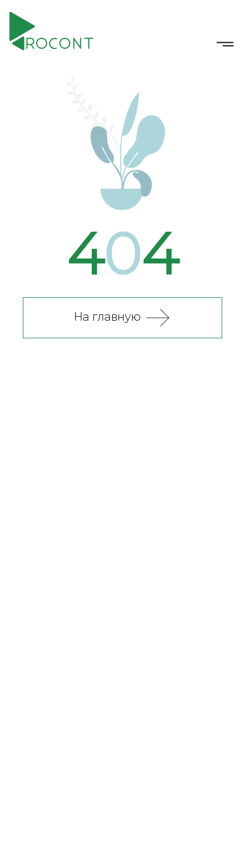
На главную (107, 317)
